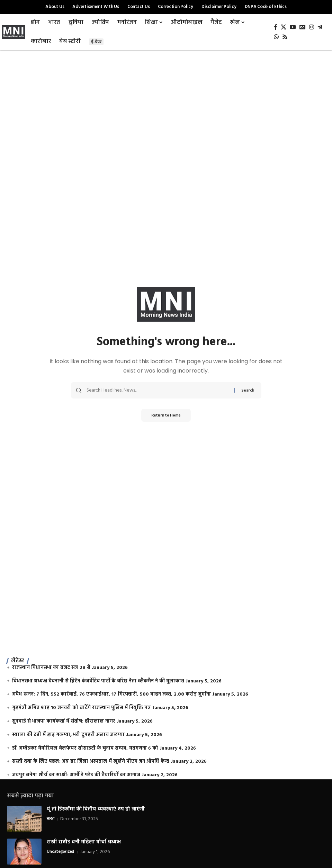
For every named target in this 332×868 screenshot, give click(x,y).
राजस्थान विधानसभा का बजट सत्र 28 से (51, 668)
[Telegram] (320, 27)
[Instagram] (312, 27)
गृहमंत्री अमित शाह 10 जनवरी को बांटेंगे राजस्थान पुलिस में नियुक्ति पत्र (82, 708)
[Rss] (285, 37)
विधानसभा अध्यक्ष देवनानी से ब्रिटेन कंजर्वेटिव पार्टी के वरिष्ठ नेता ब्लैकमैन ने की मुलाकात (98, 681)
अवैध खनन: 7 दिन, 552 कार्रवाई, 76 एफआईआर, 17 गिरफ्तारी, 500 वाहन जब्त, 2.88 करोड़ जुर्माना (111, 694)
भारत (51, 819)
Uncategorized (61, 852)
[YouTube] (293, 27)
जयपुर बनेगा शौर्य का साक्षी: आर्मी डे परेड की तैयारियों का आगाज (76, 775)
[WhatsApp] (276, 37)
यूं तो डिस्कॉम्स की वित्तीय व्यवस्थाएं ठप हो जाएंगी (96, 809)
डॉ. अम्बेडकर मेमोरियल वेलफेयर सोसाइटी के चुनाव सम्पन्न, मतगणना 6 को (85, 748)
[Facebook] (276, 27)
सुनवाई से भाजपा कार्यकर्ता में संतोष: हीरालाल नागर (64, 721)
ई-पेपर (96, 42)
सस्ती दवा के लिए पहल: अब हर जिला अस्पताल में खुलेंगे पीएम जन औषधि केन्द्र (91, 762)
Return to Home (166, 416)
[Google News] (303, 27)
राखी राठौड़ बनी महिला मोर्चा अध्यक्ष (84, 842)
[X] (284, 27)
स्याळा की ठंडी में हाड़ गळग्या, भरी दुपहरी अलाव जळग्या (68, 735)
